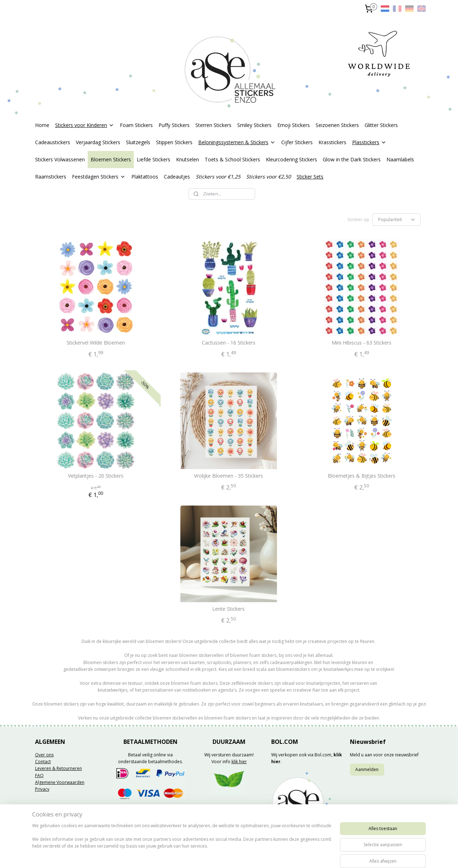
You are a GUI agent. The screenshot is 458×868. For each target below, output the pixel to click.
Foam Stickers (136, 125)
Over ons (44, 755)
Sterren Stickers (213, 125)
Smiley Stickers (254, 125)
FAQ (39, 776)
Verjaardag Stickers (98, 142)
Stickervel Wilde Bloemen (96, 343)
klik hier (239, 762)
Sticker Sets (310, 177)
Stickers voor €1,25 (218, 177)
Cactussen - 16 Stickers (229, 343)
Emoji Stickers (294, 125)
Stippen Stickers (174, 142)
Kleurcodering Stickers (291, 159)
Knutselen (187, 159)
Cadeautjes (177, 177)
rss (224, 855)
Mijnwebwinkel (314, 855)
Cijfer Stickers (297, 142)
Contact (43, 762)
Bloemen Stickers (111, 159)
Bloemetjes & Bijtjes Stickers (362, 476)
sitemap (209, 855)
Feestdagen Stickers (99, 177)
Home (42, 125)
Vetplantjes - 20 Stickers (96, 476)
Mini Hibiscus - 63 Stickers (362, 343)
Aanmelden (367, 769)
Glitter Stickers (381, 125)
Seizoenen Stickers (337, 125)
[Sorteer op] (396, 220)
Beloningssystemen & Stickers (237, 142)
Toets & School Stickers (232, 159)
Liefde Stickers (154, 159)
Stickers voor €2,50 (269, 177)
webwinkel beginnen (251, 855)
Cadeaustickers (53, 142)
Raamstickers (51, 177)
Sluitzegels (138, 142)
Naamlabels (400, 159)
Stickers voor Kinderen (85, 125)
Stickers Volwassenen (60, 159)
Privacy (42, 789)
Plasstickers (369, 142)
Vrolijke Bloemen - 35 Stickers (229, 476)
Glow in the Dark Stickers (352, 159)
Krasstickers (332, 142)
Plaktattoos (145, 177)
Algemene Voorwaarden (60, 782)
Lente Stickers (229, 609)
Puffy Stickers (174, 125)
